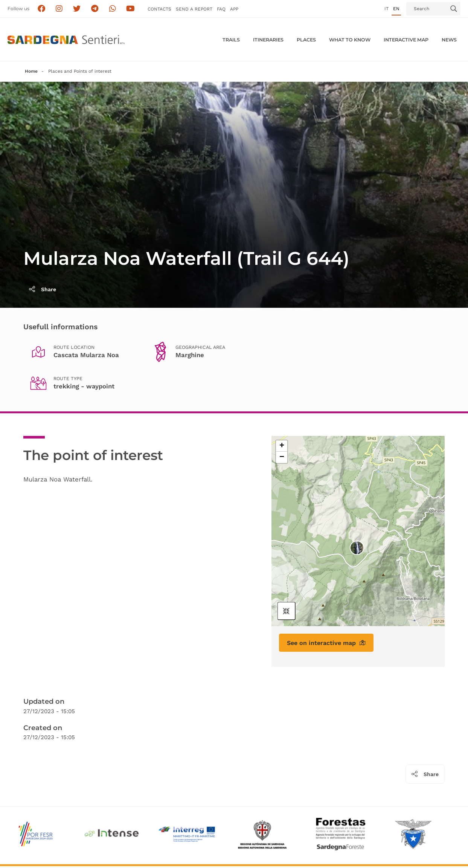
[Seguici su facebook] (41, 9)
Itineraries (268, 40)
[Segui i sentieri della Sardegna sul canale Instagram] (59, 9)
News (449, 40)
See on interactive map (326, 643)
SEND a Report (194, 9)
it (386, 9)
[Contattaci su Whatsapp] (113, 9)
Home (31, 71)
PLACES (306, 40)
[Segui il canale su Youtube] (130, 9)
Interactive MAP (406, 40)
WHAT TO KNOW (350, 40)
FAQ (221, 9)
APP (234, 9)
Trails (231, 40)
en (396, 9)
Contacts (159, 9)
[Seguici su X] (77, 9)
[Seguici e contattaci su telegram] (95, 9)
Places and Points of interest (80, 71)
